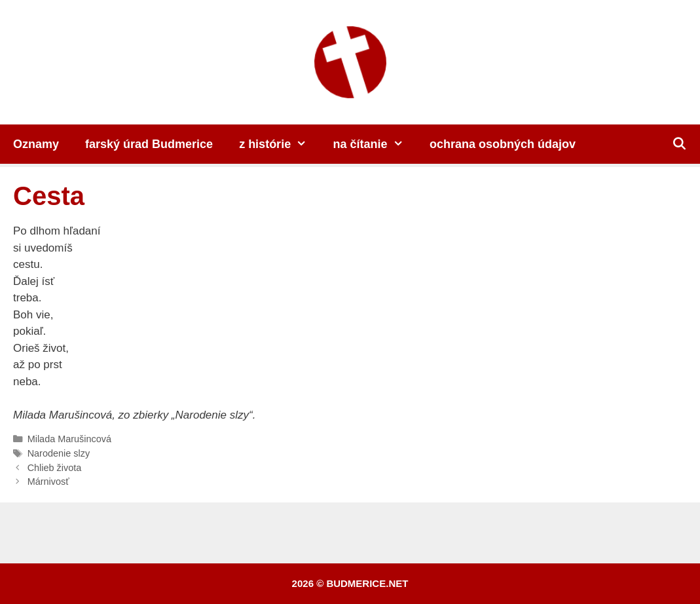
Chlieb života (55, 468)
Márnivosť (48, 481)
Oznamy (36, 144)
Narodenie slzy (59, 453)
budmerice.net (367, 583)
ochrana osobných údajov (503, 144)
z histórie (279, 144)
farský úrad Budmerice (149, 144)
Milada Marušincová (69, 439)
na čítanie (375, 144)
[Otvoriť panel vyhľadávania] (679, 144)
